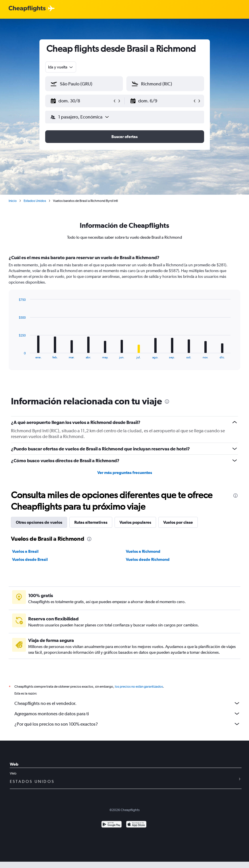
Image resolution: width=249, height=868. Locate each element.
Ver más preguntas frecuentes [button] (125, 473)
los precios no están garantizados (139, 687)
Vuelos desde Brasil (30, 559)
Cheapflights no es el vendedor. (127, 703)
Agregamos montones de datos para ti (127, 714)
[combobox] (61, 67)
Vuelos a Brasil (25, 551)
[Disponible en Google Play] (112, 825)
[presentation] (167, 402)
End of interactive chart (16, 354)
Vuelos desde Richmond (148, 559)
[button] (81, 101)
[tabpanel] (125, 318)
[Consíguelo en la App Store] (136, 825)
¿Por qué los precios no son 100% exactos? (127, 724)
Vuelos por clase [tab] (178, 522)
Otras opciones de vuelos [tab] (39, 522)
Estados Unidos (35, 201)
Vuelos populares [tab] (135, 522)
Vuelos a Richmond (143, 551)
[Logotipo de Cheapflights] (27, 9)
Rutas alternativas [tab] (91, 522)
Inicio (13, 201)
